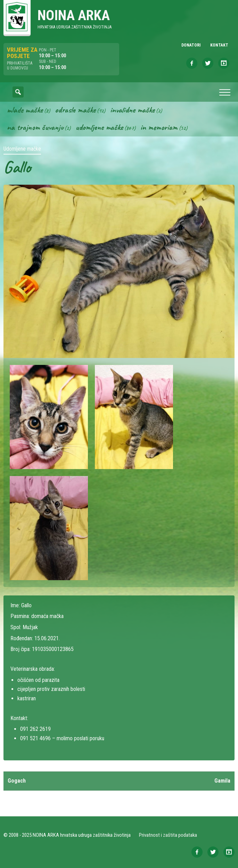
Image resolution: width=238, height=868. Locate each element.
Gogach (17, 781)
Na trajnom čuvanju (35, 127)
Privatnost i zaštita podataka (168, 835)
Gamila (222, 781)
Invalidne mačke (132, 110)
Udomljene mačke (99, 127)
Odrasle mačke (75, 110)
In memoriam (159, 127)
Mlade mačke (25, 110)
